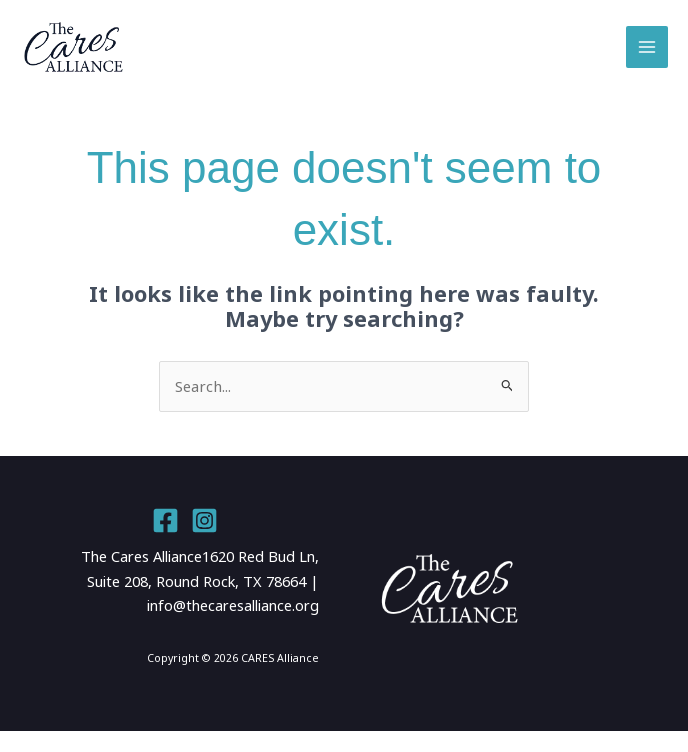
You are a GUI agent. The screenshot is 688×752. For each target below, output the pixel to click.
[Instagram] (204, 541)
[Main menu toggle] (647, 58)
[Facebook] (165, 541)
